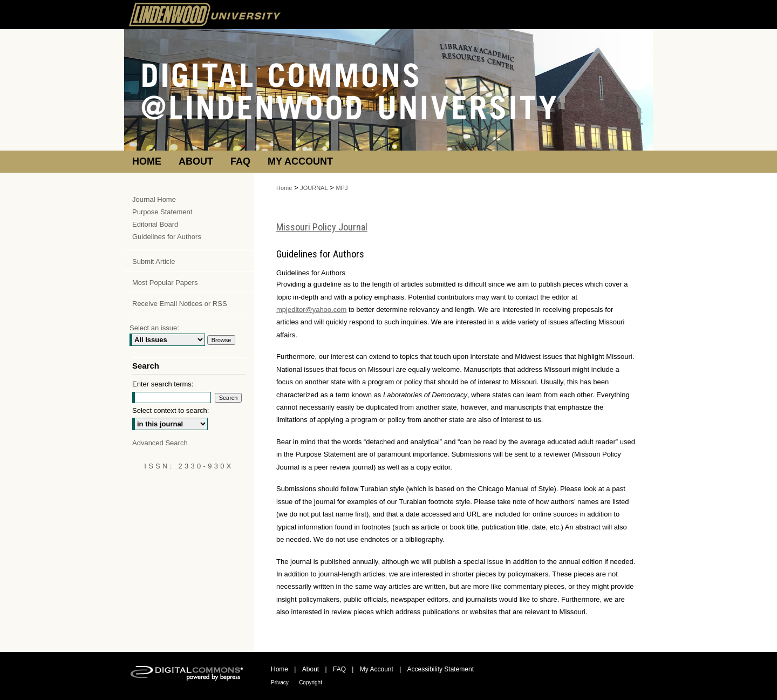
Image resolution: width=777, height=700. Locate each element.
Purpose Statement (162, 212)
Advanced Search (160, 443)
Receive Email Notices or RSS (180, 304)
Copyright (311, 682)
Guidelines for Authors (167, 237)
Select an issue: (154, 328)
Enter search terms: (163, 384)
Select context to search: (171, 410)
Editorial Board (155, 224)
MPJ (342, 188)
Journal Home (154, 199)
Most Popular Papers (165, 283)
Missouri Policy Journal (322, 227)
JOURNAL (314, 188)
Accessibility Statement (441, 669)
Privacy (280, 682)
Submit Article (154, 261)
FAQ (339, 669)
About (311, 669)
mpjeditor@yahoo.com (311, 310)
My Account (377, 669)
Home (284, 188)
